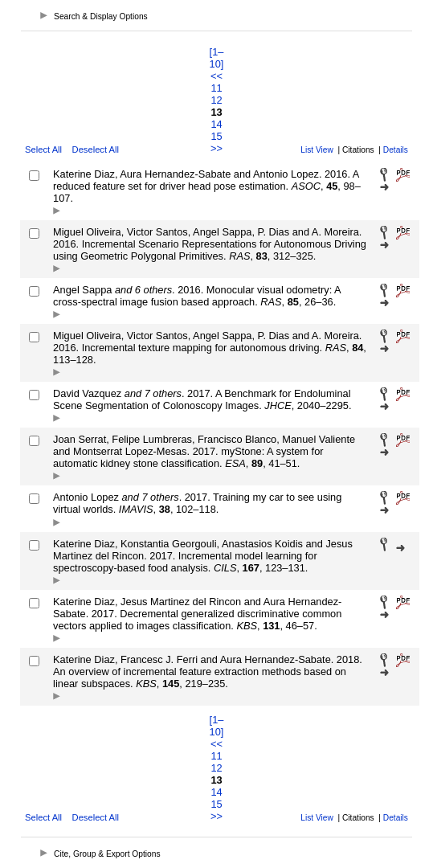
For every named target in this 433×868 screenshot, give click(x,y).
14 (216, 124)
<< (216, 76)
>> (216, 148)
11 (216, 88)
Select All (43, 149)
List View (317, 150)
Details (396, 150)
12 (216, 100)
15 (216, 136)
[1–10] (217, 58)
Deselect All (96, 149)
